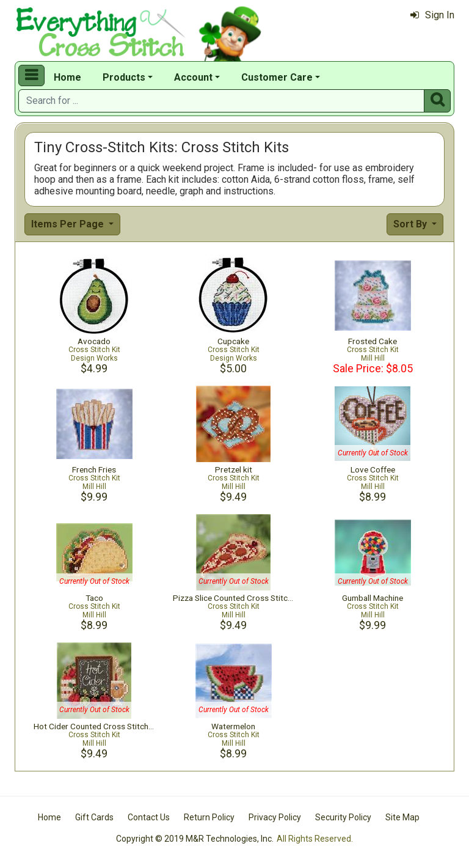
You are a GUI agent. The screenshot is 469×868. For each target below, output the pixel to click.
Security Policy (343, 817)
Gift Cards (94, 817)
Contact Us (149, 817)
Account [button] (193, 77)
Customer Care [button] (277, 77)
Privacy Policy (275, 817)
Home (67, 77)
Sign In (432, 15)
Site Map (402, 817)
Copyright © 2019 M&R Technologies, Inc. (195, 839)
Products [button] (124, 77)
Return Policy (209, 817)
